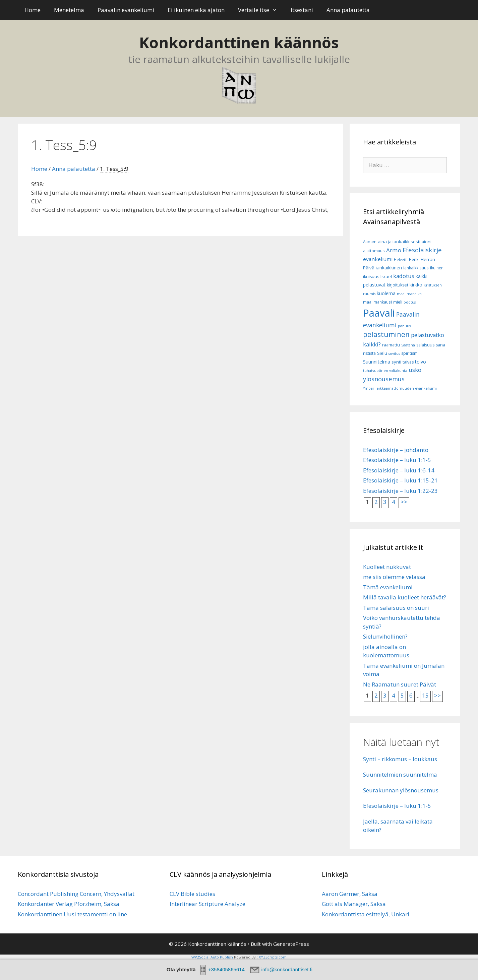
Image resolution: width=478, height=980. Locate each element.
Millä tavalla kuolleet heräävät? (405, 597)
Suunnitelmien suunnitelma (400, 774)
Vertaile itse (261, 10)
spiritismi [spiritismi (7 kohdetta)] (410, 353)
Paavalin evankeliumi (126, 10)
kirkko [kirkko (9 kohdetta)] (416, 285)
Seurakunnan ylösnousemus (401, 790)
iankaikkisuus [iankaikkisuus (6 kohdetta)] (416, 268)
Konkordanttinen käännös (239, 42)
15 (425, 695)
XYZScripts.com (273, 957)
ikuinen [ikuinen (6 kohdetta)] (437, 268)
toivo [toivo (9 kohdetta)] (421, 362)
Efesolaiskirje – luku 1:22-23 (400, 491)
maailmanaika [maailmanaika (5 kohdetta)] (409, 294)
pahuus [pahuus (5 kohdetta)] (404, 326)
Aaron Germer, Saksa (350, 894)
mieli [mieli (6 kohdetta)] (398, 302)
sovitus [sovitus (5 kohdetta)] (394, 353)
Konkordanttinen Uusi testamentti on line (72, 914)
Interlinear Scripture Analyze (207, 904)
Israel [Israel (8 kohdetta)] (386, 276)
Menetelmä (69, 10)
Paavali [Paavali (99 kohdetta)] (379, 313)
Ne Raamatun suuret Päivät (400, 684)
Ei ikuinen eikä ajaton (196, 10)
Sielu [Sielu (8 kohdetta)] (382, 353)
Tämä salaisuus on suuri (396, 608)
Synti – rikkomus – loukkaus (400, 759)
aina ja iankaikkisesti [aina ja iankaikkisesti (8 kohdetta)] (399, 242)
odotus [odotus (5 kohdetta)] (410, 302)
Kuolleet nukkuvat (387, 567)
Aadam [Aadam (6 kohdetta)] (370, 242)
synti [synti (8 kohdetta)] (396, 362)
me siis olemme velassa (394, 577)
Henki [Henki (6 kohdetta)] (414, 259)
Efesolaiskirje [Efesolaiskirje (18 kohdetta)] (422, 250)
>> (404, 502)
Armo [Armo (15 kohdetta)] (394, 250)
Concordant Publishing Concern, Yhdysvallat (76, 894)
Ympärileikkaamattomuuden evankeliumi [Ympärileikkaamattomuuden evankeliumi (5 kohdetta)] (400, 388)
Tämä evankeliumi (388, 587)
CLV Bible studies (192, 894)
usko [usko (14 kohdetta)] (415, 370)
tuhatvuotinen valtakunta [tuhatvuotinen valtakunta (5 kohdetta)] (385, 371)
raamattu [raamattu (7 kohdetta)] (391, 345)
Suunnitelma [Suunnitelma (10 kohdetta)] (377, 362)
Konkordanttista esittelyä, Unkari (366, 914)
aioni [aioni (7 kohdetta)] (427, 242)
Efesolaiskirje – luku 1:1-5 (397, 460)
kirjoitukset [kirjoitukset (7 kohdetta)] (398, 285)
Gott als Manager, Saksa (354, 904)
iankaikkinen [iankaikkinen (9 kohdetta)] (389, 268)
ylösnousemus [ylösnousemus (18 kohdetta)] (384, 379)
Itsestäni (302, 10)
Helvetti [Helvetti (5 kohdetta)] (401, 260)
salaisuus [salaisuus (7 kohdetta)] (425, 345)
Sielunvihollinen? (385, 636)
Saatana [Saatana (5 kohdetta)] (408, 345)
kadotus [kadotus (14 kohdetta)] (404, 276)
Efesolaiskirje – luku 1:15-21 (400, 480)
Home (33, 10)
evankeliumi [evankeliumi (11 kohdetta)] (378, 259)
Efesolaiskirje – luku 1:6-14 (399, 470)
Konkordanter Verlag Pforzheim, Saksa (69, 904)
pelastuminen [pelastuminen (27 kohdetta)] (386, 334)
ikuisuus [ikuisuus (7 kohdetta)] (371, 277)
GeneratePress (291, 944)
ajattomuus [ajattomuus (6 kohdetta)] (374, 251)
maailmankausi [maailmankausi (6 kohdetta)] (377, 302)
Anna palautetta (348, 10)
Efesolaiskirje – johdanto (396, 450)
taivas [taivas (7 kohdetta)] (408, 362)
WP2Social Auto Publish (212, 957)
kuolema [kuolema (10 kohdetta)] (386, 293)
